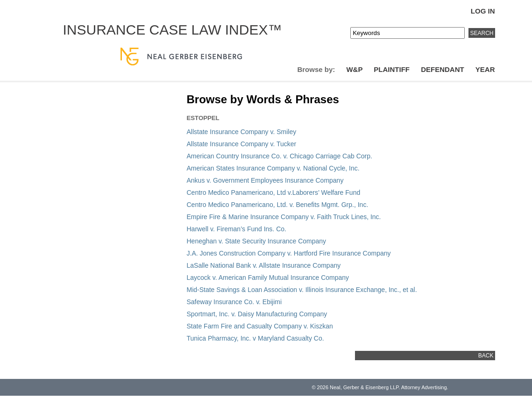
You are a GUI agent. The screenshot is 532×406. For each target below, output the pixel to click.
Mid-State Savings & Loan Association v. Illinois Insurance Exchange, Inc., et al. (302, 290)
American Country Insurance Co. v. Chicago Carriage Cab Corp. (280, 156)
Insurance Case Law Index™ (173, 30)
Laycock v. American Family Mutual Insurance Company (268, 278)
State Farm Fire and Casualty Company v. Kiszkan (260, 326)
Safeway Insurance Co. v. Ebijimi (234, 302)
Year (485, 69)
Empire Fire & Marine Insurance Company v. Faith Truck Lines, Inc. (284, 217)
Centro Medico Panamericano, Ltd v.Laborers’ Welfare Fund (274, 192)
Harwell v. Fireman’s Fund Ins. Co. (237, 229)
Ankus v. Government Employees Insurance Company (265, 180)
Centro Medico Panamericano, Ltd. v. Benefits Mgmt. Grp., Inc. (278, 205)
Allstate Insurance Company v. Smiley (242, 132)
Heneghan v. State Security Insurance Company (257, 241)
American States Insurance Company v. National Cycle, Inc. (273, 168)
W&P (354, 69)
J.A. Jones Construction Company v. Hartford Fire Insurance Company (289, 253)
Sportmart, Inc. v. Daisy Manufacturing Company (257, 314)
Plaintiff (392, 69)
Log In (483, 11)
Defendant (443, 69)
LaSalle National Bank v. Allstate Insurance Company (264, 265)
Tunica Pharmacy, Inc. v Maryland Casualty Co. (255, 338)
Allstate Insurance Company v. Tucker (242, 144)
